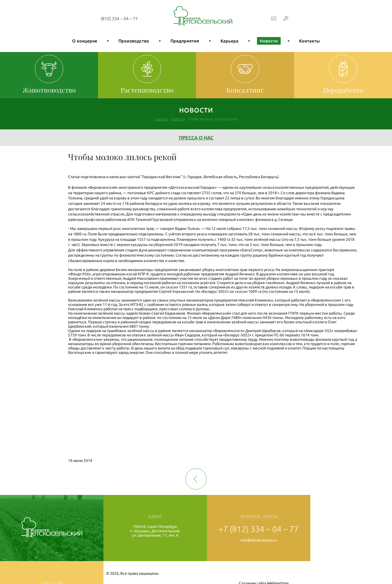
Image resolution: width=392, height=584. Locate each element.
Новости (269, 41)
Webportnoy (370, 573)
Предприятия (185, 41)
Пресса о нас (196, 138)
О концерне (85, 41)
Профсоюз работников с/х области (343, 541)
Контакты (310, 41)
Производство (134, 41)
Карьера (229, 41)
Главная (161, 119)
